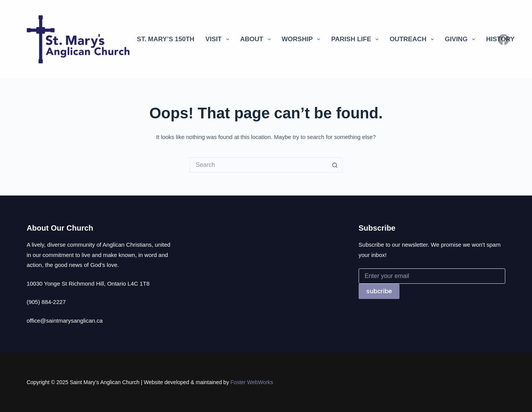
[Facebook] (504, 40)
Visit (219, 39)
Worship (303, 39)
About (257, 39)
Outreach (413, 39)
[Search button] (335, 165)
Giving (462, 39)
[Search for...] (259, 165)
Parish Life (356, 39)
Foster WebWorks (252, 382)
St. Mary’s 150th (166, 39)
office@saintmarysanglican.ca (65, 321)
